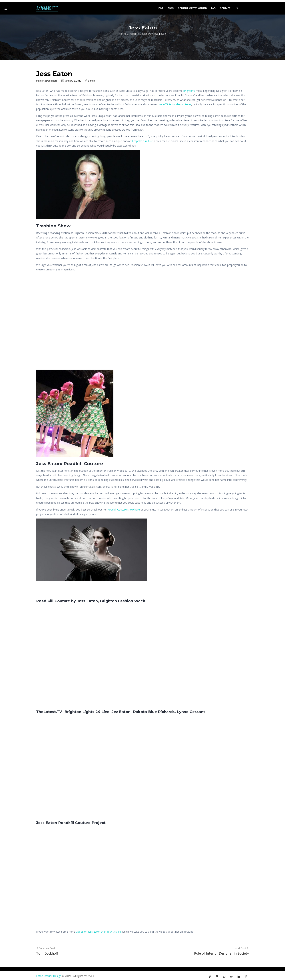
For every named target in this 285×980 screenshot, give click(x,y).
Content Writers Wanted (192, 6)
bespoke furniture (142, 139)
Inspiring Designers (140, 32)
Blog (171, 6)
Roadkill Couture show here (124, 508)
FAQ (213, 6)
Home (160, 6)
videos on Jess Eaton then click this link (99, 930)
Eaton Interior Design (49, 974)
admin (90, 79)
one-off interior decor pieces (174, 103)
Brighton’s (189, 89)
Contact (225, 6)
